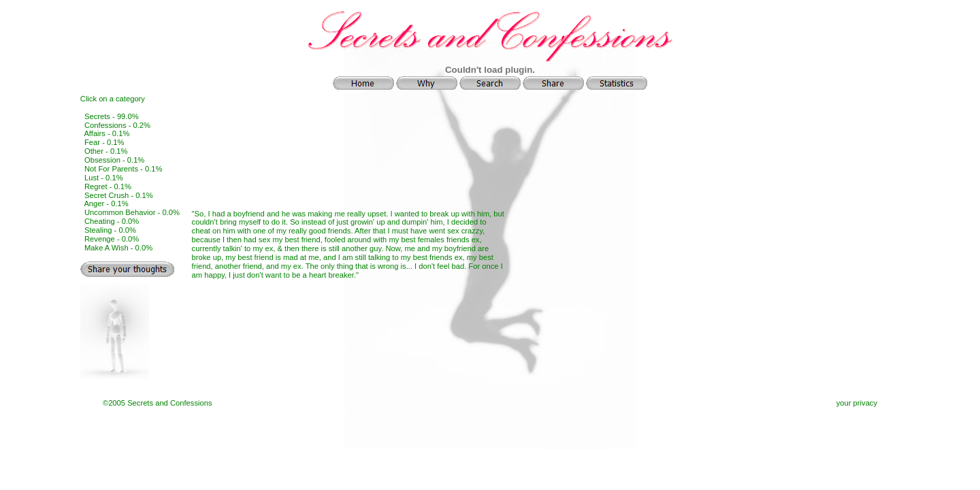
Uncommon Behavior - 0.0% (132, 212)
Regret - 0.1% (108, 186)
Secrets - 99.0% (112, 116)
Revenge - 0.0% (112, 239)
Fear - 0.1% (104, 142)
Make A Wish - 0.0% (118, 248)
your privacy (857, 403)
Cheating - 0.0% (112, 221)
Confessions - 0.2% (117, 125)
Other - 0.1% (106, 151)
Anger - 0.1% (106, 203)
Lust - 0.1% (104, 178)
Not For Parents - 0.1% (123, 169)
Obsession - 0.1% (114, 160)
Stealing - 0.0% (110, 230)
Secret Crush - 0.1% (119, 195)
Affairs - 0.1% (107, 133)
